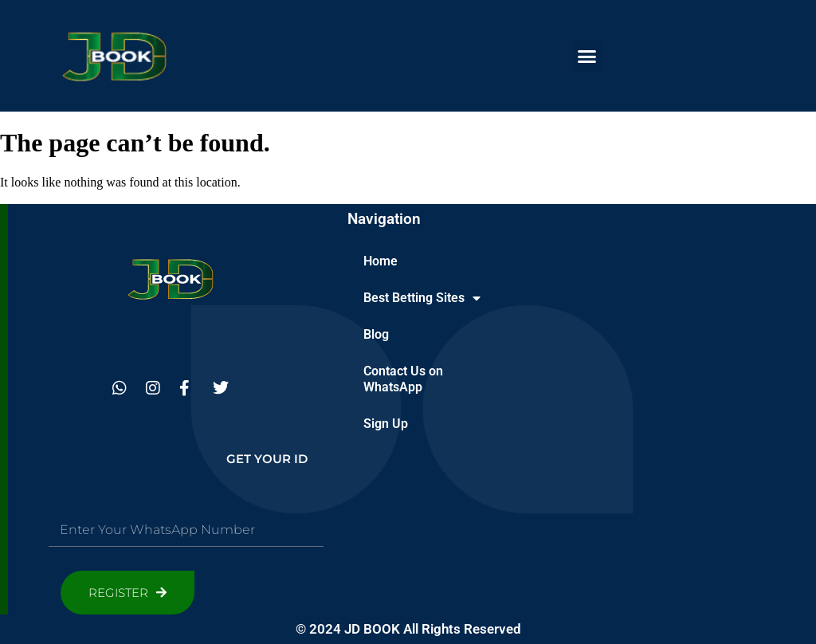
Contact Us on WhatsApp (403, 379)
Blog (376, 334)
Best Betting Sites (422, 298)
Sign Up (386, 424)
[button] (587, 56)
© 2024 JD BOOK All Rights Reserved (408, 629)
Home (381, 261)
